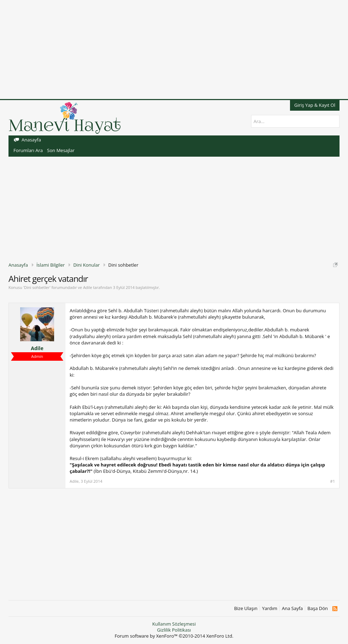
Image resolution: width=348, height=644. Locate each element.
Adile (88, 287)
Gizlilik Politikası (174, 630)
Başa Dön (318, 608)
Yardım (270, 608)
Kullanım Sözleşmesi (174, 624)
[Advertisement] (174, 50)
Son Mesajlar (61, 150)
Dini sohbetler (37, 287)
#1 (333, 481)
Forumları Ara (28, 150)
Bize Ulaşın (246, 608)
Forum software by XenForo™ (174, 636)
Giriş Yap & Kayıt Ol (315, 105)
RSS (335, 609)
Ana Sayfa (292, 608)
